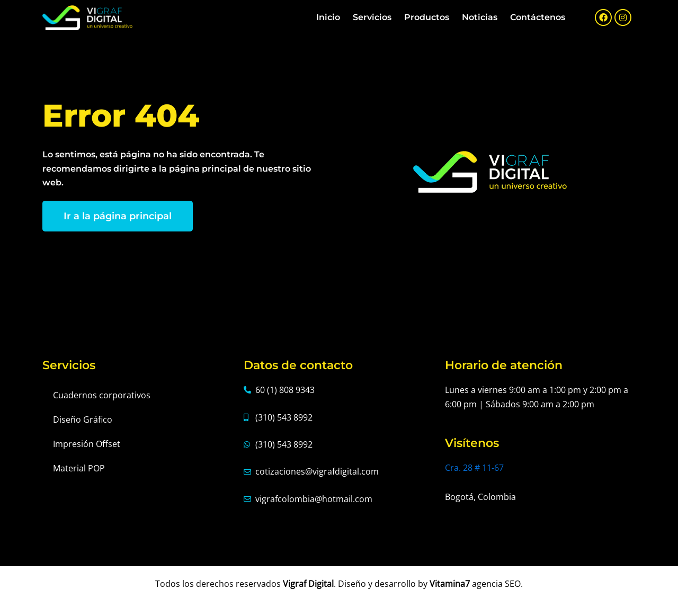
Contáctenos (538, 17)
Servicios (372, 17)
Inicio (328, 17)
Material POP (79, 468)
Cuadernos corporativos (102, 395)
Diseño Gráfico (83, 419)
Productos (427, 17)
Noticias (480, 17)
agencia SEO (496, 584)
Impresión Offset (87, 444)
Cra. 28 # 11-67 (474, 468)
